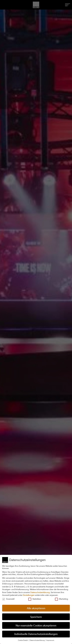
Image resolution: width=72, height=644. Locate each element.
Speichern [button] (36, 617)
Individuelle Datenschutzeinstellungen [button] (36, 634)
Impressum (50, 640)
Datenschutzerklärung (40, 592)
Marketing (61, 599)
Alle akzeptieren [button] (36, 608)
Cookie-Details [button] (23, 640)
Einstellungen (29, 595)
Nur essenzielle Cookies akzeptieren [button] (36, 625)
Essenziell (8, 599)
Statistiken (35, 599)
